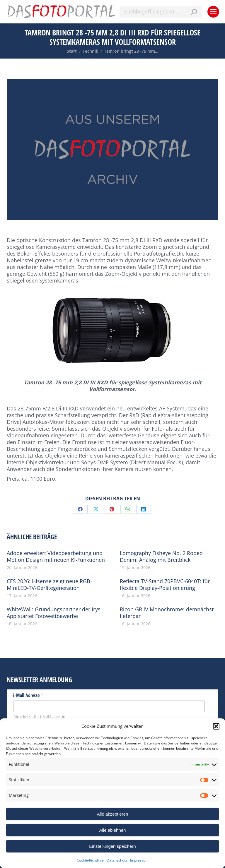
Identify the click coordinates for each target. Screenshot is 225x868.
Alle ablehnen (113, 830)
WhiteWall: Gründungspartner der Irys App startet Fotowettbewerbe (54, 613)
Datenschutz (117, 860)
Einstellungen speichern (112, 846)
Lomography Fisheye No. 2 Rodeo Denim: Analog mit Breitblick (161, 557)
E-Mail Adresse (28, 695)
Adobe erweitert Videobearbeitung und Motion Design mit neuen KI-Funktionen (56, 557)
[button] (216, 726)
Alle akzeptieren (113, 814)
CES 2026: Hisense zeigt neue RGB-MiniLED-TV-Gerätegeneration (49, 585)
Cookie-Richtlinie (90, 860)
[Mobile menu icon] (213, 12)
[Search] (161, 12)
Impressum (139, 860)
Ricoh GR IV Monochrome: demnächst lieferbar (167, 613)
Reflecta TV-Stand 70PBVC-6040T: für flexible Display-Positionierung (165, 585)
